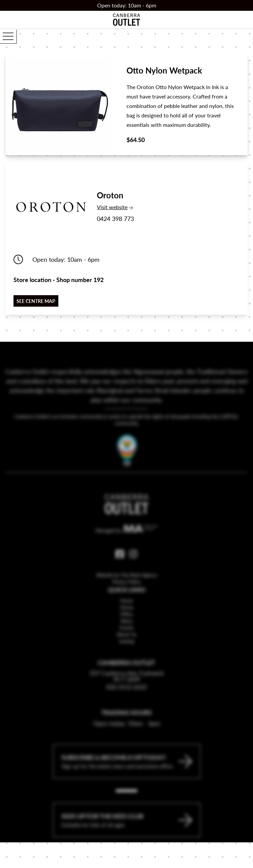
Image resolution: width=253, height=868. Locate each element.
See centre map (36, 301)
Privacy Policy (126, 597)
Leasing (126, 656)
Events (127, 643)
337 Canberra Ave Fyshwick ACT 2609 (127, 692)
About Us (126, 650)
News (127, 636)
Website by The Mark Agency (127, 590)
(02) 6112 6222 (126, 702)
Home (126, 616)
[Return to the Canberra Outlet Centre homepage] (126, 20)
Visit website (115, 207)
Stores (127, 623)
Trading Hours (126, 728)
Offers (126, 629)
